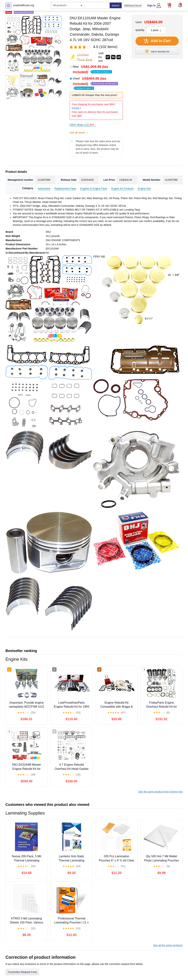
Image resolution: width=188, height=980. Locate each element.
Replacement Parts (65, 189)
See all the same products (168, 945)
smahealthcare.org (24, 5)
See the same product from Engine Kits (160, 792)
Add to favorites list (157, 51)
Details (76, 108)
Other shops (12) (83, 125)
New (92, 69)
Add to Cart (157, 41)
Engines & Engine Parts (94, 189)
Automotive (44, 189)
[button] (180, 5)
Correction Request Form (22, 972)
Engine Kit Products (122, 189)
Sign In (151, 5)
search (116, 5)
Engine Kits (144, 189)
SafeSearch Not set (133, 5)
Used (95, 83)
